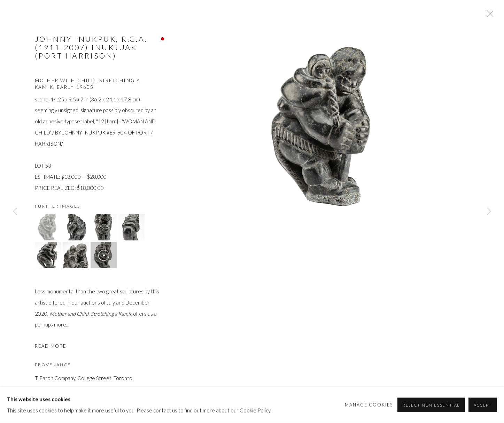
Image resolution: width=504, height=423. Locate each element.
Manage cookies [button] (369, 405)
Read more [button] (51, 346)
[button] (48, 227)
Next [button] (489, 211)
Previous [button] (15, 211)
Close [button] (488, 16)
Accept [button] (483, 405)
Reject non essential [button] (431, 405)
